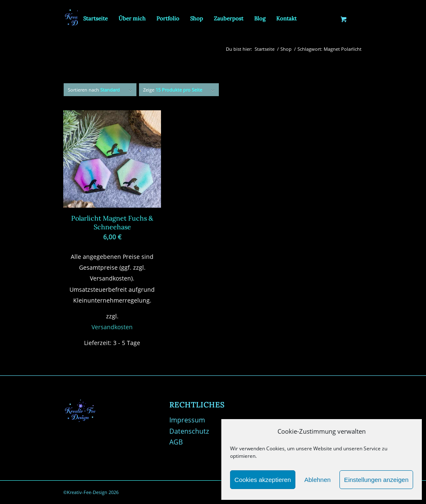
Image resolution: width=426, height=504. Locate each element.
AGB (176, 442)
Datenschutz (189, 431)
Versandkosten (112, 327)
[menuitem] (95, 19)
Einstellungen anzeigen (376, 480)
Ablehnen (317, 480)
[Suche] (310, 19)
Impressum (187, 420)
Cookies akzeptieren (263, 480)
